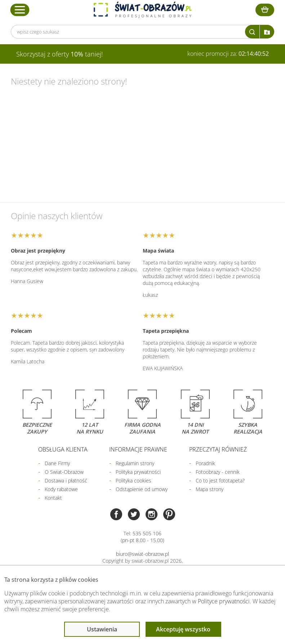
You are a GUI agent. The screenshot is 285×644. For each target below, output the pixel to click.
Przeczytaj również (218, 449)
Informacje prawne (138, 449)
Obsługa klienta (63, 449)
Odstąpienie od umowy (142, 489)
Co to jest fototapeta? (220, 480)
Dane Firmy (57, 463)
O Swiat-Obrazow (64, 472)
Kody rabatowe (61, 489)
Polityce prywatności (224, 601)
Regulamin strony (135, 463)
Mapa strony (210, 489)
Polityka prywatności (138, 472)
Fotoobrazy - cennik (218, 472)
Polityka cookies (133, 480)
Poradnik (205, 463)
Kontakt (53, 498)
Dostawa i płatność (66, 480)
